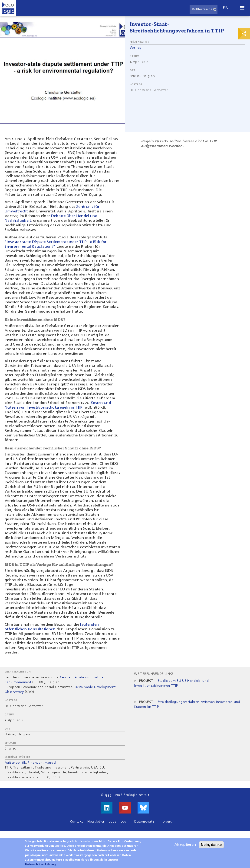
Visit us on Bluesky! (143, 808)
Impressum (167, 822)
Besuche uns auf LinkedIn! (107, 808)
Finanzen (35, 763)
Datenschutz (144, 822)
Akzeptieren (185, 847)
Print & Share (244, 34)
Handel (51, 763)
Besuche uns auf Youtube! (125, 808)
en (226, 8)
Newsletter (96, 822)
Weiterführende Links (154, 674)
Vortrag (136, 48)
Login (125, 822)
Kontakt (76, 822)
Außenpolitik (15, 763)
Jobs (113, 822)
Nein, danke (211, 847)
